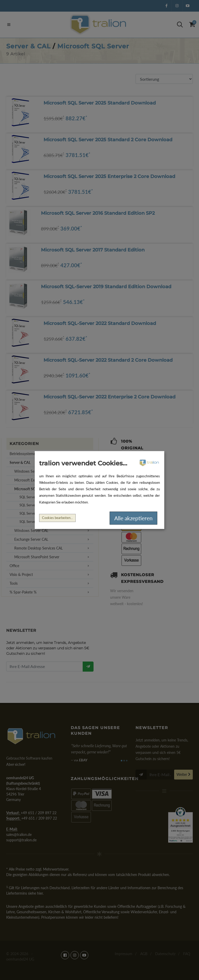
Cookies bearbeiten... (57, 518)
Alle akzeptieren (133, 518)
